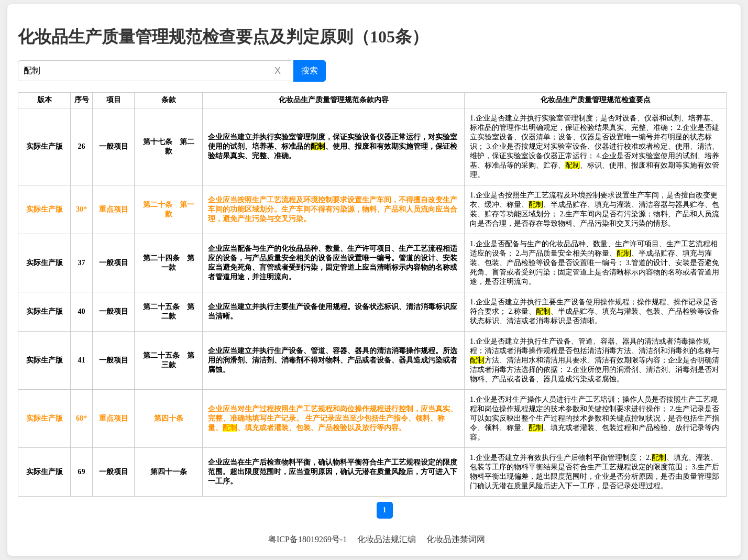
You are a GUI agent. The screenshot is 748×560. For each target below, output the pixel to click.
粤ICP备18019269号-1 (307, 539)
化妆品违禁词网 (456, 539)
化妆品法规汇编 (387, 539)
